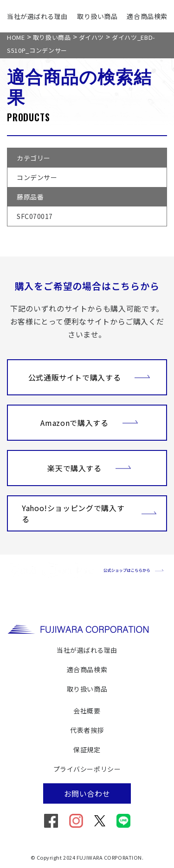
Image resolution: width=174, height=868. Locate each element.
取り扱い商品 (97, 16)
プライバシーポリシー (87, 769)
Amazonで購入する (89, 422)
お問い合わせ (87, 793)
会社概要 (87, 711)
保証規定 (87, 749)
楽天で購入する (89, 467)
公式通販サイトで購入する (90, 376)
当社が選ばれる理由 (37, 16)
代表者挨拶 (87, 730)
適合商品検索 (147, 16)
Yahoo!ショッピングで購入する (89, 513)
